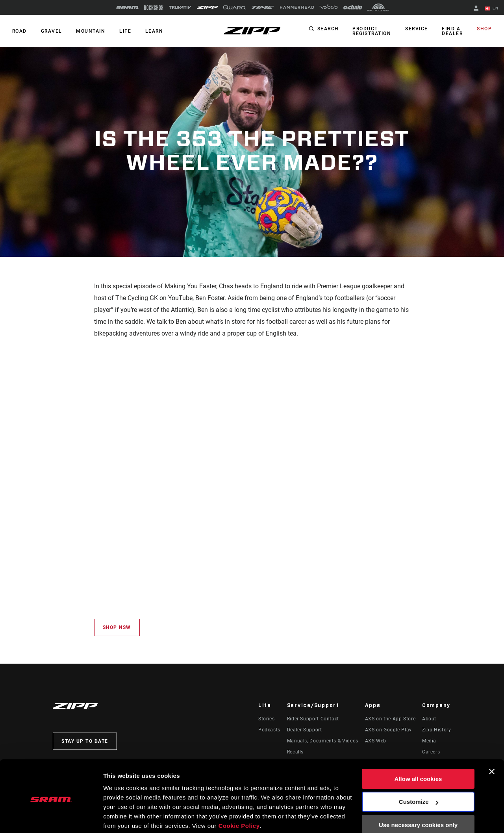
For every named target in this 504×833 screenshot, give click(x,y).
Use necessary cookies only (418, 795)
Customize (419, 772)
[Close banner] (492, 742)
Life (123, 31)
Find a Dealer (453, 31)
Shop (485, 29)
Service (419, 29)
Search (331, 29)
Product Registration (374, 31)
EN (492, 9)
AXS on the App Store (390, 719)
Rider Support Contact (313, 719)
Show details (121, 817)
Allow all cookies (418, 749)
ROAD (19, 31)
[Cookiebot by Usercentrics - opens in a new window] (51, 818)
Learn (151, 31)
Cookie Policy (239, 796)
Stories (266, 719)
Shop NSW (117, 627)
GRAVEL (50, 31)
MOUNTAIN (89, 31)
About (429, 719)
